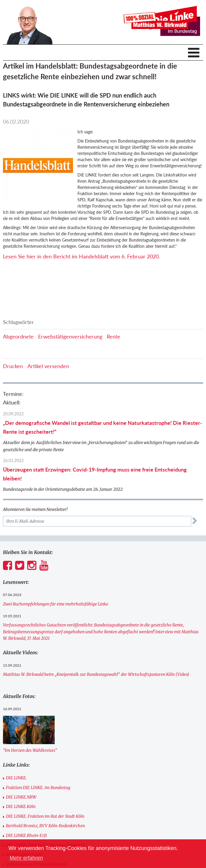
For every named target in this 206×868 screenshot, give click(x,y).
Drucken (13, 366)
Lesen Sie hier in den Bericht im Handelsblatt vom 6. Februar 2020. (81, 256)
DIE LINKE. (16, 778)
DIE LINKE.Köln (21, 807)
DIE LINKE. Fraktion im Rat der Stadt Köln (45, 816)
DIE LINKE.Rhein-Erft (26, 835)
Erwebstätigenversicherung (70, 336)
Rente (113, 336)
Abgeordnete (18, 336)
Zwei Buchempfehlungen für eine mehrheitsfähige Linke (56, 604)
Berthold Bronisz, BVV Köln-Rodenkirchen (45, 826)
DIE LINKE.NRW (21, 797)
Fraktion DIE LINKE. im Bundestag (38, 788)
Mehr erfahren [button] (26, 858)
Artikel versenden (48, 366)
